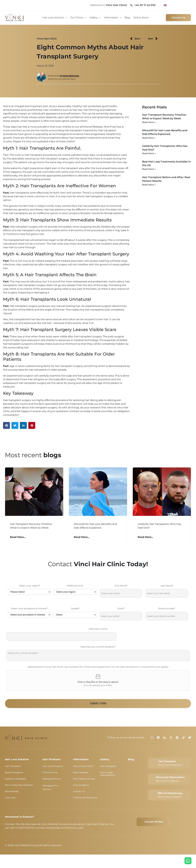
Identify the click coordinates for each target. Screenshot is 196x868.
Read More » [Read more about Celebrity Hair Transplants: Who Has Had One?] (149, 153)
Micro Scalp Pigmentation (19, 785)
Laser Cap (10, 798)
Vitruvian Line (50, 772)
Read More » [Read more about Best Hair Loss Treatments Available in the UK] (149, 169)
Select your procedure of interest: (29, 609)
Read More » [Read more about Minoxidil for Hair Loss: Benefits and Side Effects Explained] (149, 138)
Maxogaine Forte (52, 779)
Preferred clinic (75, 586)
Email (121, 609)
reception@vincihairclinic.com (64, 828)
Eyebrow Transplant (15, 779)
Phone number (167, 609)
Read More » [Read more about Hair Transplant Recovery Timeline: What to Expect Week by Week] (149, 122)
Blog (131, 759)
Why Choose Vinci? (83, 766)
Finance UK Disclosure (85, 798)
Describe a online (98, 629)
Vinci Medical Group (84, 779)
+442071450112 (24, 828)
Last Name (167, 586)
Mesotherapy (12, 791)
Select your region (29, 586)
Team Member (81, 772)
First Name (121, 586)
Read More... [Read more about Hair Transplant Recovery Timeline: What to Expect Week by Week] (18, 537)
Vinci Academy (81, 785)
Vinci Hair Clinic (47, 39)
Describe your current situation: (98, 647)
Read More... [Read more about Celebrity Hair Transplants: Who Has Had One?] (145, 537)
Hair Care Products (53, 766)
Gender (75, 609)
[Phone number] (167, 616)
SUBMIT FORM (98, 703)
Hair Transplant (13, 766)
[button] (7, 425)
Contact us (79, 791)
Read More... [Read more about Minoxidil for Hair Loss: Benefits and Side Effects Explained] (82, 537)
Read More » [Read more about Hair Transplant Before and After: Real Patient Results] (149, 185)
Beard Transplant (14, 772)
